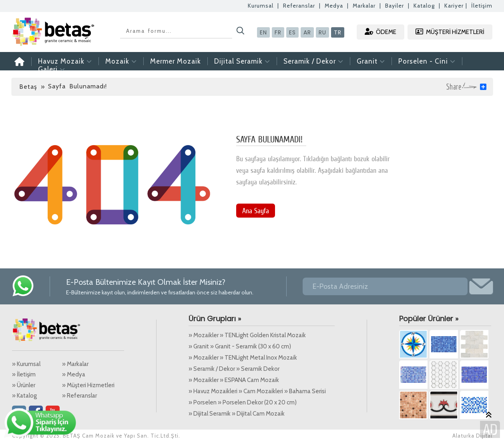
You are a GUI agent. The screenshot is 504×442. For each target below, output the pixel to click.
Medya (334, 6)
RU (322, 32)
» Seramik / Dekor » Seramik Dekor (234, 369)
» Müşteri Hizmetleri (88, 385)
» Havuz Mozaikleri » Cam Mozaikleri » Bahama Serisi (257, 391)
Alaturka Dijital (472, 436)
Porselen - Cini (427, 61)
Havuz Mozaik (65, 61)
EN (263, 32)
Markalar (364, 6)
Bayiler (395, 6)
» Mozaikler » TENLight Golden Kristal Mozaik (247, 335)
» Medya (74, 374)
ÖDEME (381, 32)
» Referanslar (79, 396)
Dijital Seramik (242, 61)
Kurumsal (261, 6)
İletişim (482, 6)
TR (338, 32)
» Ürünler (24, 385)
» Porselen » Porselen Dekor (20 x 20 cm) (243, 402)
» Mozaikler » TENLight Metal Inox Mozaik (243, 358)
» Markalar (75, 364)
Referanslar (299, 6)
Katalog (424, 6)
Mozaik (121, 61)
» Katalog (24, 396)
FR (278, 32)
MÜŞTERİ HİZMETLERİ (450, 32)
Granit (371, 61)
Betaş (28, 87)
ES (292, 32)
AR (307, 32)
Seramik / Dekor (313, 61)
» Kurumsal (26, 364)
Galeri (52, 69)
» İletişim (24, 374)
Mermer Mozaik (176, 61)
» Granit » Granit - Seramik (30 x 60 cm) (240, 346)
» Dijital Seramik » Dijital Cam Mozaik (237, 414)
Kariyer (454, 6)
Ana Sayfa (256, 211)
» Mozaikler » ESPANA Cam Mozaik (234, 380)
